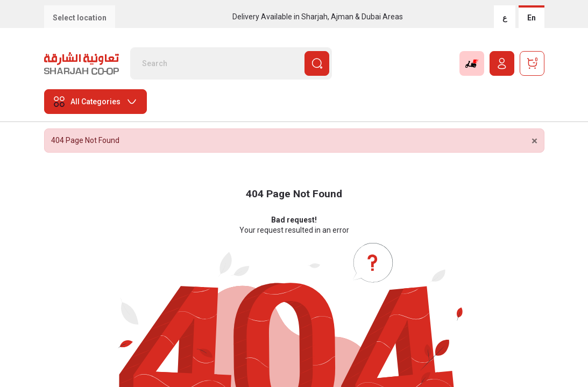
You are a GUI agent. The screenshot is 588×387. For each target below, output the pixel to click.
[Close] (534, 141)
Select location (80, 18)
